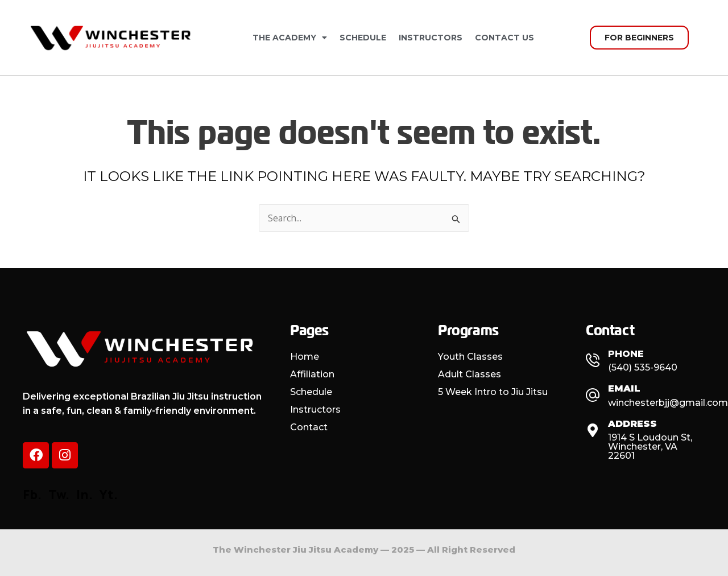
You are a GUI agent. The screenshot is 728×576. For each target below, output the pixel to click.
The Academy (290, 38)
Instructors (431, 38)
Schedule (363, 38)
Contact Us (504, 38)
